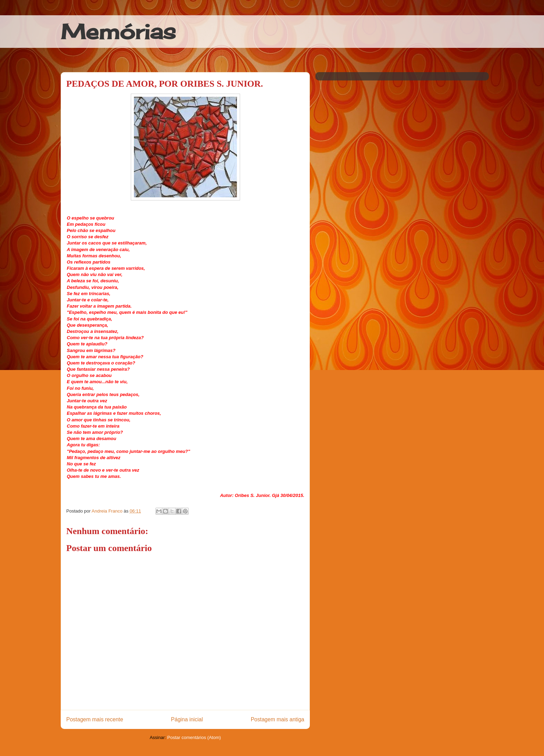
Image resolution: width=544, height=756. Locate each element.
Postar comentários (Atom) (194, 737)
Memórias (118, 31)
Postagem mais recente (95, 719)
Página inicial (187, 719)
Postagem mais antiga (278, 719)
